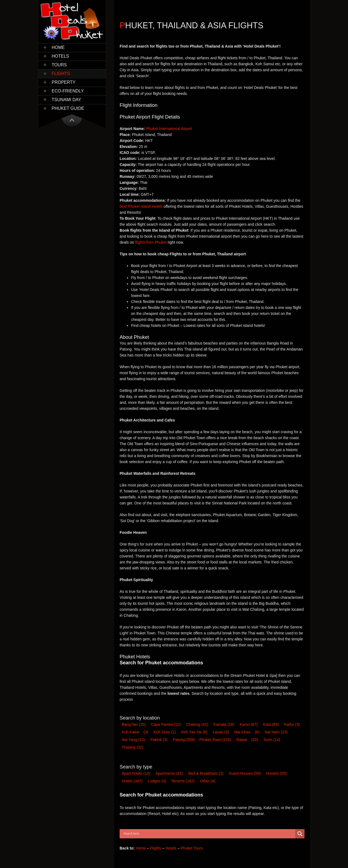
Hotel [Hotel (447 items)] (132, 781)
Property (64, 82)
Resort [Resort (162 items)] (183, 781)
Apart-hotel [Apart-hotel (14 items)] (136, 773)
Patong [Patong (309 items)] (184, 740)
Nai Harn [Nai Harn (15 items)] (276, 732)
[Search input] (209, 834)
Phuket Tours (192, 848)
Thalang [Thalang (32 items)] (133, 747)
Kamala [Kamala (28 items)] (224, 724)
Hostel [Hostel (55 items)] (276, 773)
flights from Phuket (151, 242)
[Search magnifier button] (300, 834)
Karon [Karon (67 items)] (248, 724)
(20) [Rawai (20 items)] (255, 740)
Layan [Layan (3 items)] (221, 732)
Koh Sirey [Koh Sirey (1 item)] (165, 732)
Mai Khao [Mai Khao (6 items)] (242, 732)
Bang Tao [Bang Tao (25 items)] (134, 724)
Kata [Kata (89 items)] (271, 724)
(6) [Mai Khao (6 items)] (257, 732)
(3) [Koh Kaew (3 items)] (146, 732)
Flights (61, 74)
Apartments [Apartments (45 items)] (169, 773)
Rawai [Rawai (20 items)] (242, 740)
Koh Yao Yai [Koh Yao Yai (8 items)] (194, 732)
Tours (59, 65)
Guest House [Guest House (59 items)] (245, 773)
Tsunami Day (66, 100)
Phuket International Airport (169, 129)
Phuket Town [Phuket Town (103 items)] (215, 740)
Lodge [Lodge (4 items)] (157, 781)
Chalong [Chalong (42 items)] (197, 724)
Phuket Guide (68, 108)
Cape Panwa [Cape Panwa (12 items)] (166, 724)
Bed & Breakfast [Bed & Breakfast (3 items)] (206, 773)
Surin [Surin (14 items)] (272, 740)
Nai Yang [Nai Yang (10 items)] (133, 740)
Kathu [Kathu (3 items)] (292, 724)
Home (58, 47)
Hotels (60, 56)
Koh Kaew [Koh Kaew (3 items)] (130, 732)
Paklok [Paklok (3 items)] (159, 740)
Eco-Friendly (68, 91)
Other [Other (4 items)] (208, 781)
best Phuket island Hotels (141, 206)
